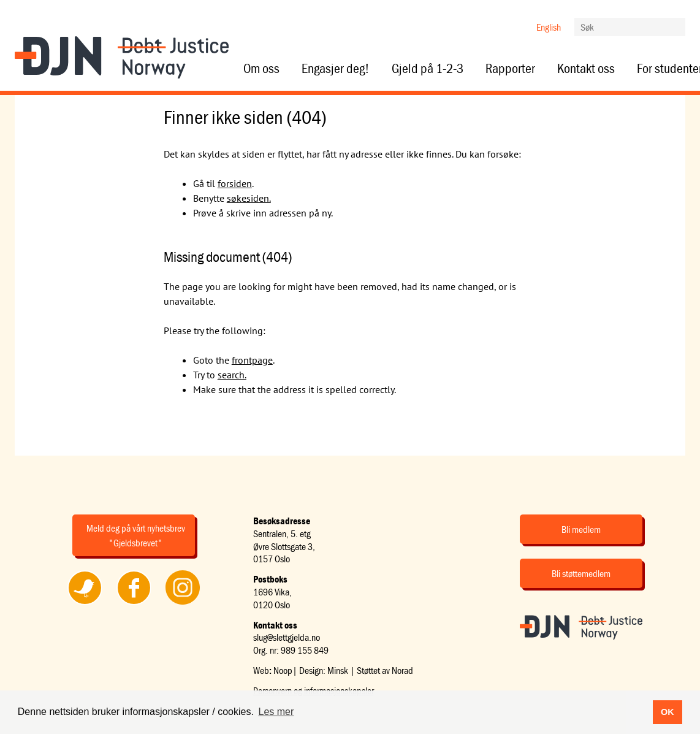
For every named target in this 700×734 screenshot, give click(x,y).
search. (232, 375)
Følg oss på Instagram (183, 604)
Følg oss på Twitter (85, 604)
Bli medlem (581, 529)
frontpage (252, 360)
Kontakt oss (586, 69)
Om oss (261, 69)
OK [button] (668, 712)
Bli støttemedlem (581, 573)
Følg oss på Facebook (134, 604)
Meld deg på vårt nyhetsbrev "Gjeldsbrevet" (136, 535)
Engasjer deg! (336, 69)
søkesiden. (249, 198)
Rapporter (510, 69)
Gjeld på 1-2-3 (428, 69)
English (549, 27)
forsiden (235, 183)
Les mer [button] (276, 712)
